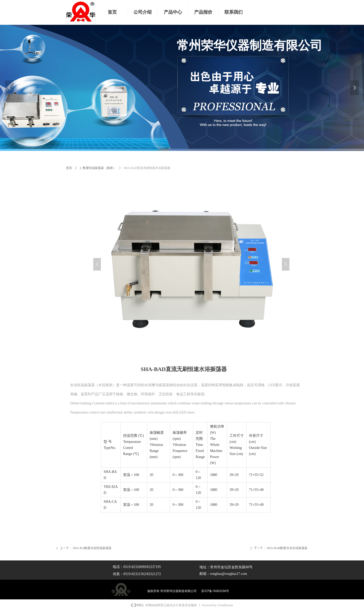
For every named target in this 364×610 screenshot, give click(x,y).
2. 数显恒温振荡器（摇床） (98, 168)
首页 (69, 168)
